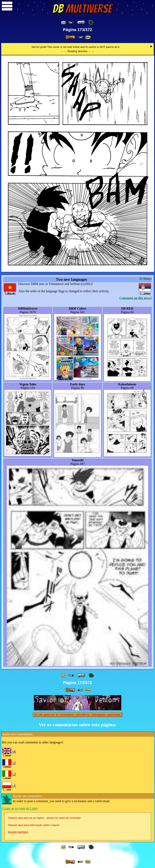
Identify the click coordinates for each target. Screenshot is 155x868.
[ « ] (81, 22)
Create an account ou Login (20, 808)
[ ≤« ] (71, 23)
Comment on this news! (136, 298)
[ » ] (70, 37)
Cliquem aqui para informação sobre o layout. (34, 825)
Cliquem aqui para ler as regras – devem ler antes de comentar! (44, 818)
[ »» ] (88, 37)
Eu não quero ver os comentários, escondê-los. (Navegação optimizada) (77, 715)
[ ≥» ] (81, 37)
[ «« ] (64, 23)
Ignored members (18, 832)
